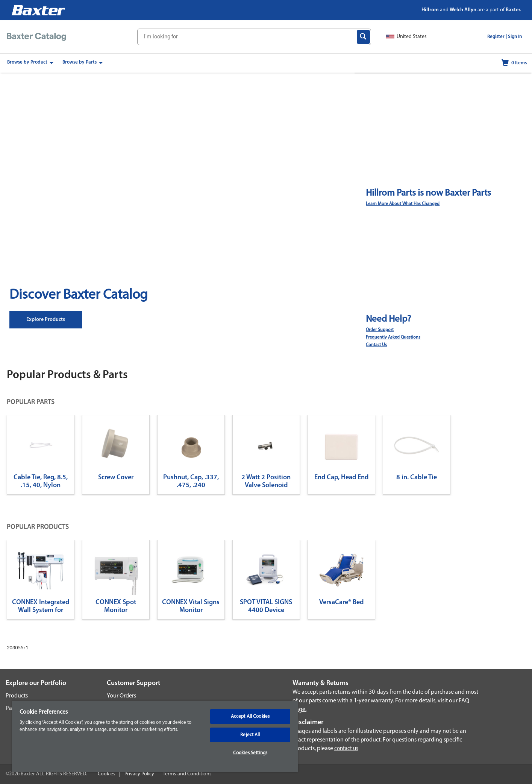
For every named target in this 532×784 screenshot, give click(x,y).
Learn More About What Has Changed (403, 204)
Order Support (380, 330)
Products (17, 696)
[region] (155, 736)
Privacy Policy (139, 774)
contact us (346, 749)
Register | (497, 37)
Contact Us (376, 345)
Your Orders (121, 696)
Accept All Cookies (250, 716)
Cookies (107, 774)
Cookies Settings (250, 753)
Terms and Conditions (187, 774)
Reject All (250, 735)
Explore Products (46, 320)
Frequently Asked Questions (393, 337)
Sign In (515, 37)
